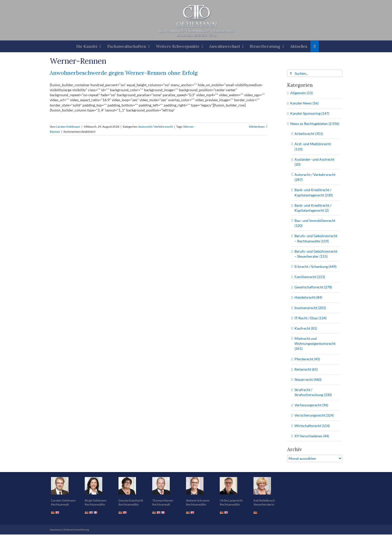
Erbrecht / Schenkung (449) (315, 267)
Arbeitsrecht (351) (309, 134)
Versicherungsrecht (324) (314, 415)
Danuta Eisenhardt (131, 500)
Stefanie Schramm (198, 500)
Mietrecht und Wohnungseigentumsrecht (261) (315, 343)
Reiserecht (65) (306, 369)
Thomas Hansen (163, 500)
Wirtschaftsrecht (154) (312, 426)
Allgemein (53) (301, 93)
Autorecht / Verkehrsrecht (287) (315, 177)
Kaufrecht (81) (306, 328)
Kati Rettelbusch (264, 500)
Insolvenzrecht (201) (310, 308)
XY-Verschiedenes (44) (312, 436)
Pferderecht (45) (307, 359)
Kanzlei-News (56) (304, 103)
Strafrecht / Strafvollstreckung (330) (313, 392)
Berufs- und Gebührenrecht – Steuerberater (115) (316, 254)
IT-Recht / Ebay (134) (310, 318)
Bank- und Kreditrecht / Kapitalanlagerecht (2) (313, 208)
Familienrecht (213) (310, 277)
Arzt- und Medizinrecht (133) (313, 146)
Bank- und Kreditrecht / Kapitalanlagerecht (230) (314, 192)
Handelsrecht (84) (308, 297)
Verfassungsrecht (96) (311, 405)
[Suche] (291, 73)
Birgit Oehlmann (96, 500)
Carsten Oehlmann (68, 127)
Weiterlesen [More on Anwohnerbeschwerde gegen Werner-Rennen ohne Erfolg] (257, 127)
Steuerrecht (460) (308, 379)
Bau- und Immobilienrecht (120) (315, 223)
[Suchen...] (315, 73)
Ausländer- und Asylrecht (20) (314, 162)
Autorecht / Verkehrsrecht (156, 127)
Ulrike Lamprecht (231, 500)
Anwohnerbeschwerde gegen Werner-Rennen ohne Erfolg (124, 73)
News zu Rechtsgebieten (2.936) (315, 124)
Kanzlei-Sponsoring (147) (310, 113)
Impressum (56, 530)
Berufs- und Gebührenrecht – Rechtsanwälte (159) (316, 238)
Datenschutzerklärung (76, 530)
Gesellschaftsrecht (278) (313, 287)
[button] (315, 46)
